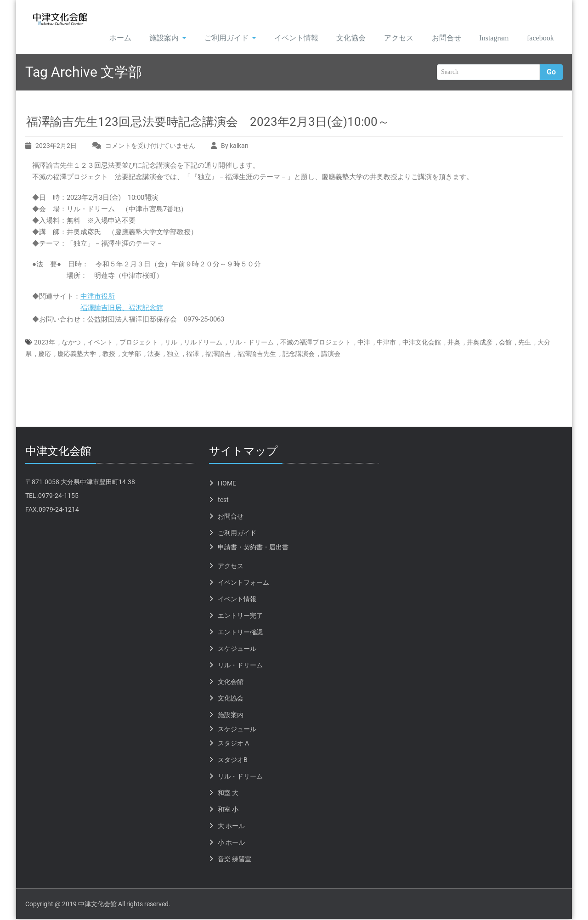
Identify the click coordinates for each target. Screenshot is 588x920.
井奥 (454, 343)
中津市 (386, 343)
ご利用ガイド (219, 38)
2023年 (45, 343)
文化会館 (231, 683)
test (223, 501)
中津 (364, 343)
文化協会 (341, 38)
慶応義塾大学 (77, 355)
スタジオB (233, 761)
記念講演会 (299, 355)
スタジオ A (233, 744)
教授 (109, 355)
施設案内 (156, 38)
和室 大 (228, 794)
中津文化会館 (422, 343)
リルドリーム (203, 343)
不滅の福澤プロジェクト (316, 343)
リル (171, 343)
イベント (100, 343)
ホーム (108, 38)
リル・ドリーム (251, 343)
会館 (505, 343)
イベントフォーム (243, 583)
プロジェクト (139, 343)
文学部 (131, 355)
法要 (154, 355)
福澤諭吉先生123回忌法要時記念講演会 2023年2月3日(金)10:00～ (208, 123)
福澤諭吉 (218, 355)
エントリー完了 (240, 616)
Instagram (488, 38)
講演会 (331, 355)
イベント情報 (286, 38)
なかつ (71, 343)
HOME (227, 484)
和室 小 (228, 810)
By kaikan (235, 147)
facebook (538, 38)
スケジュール (237, 649)
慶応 (45, 355)
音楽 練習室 (235, 860)
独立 (173, 355)
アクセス (390, 38)
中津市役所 (98, 297)
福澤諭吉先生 (257, 355)
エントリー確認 (240, 633)
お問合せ (438, 38)
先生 (525, 343)
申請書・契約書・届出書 (253, 548)
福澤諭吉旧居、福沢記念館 (122, 309)
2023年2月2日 (56, 147)
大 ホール (231, 827)
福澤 (192, 355)
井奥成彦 (480, 343)
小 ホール (231, 843)
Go (551, 73)
